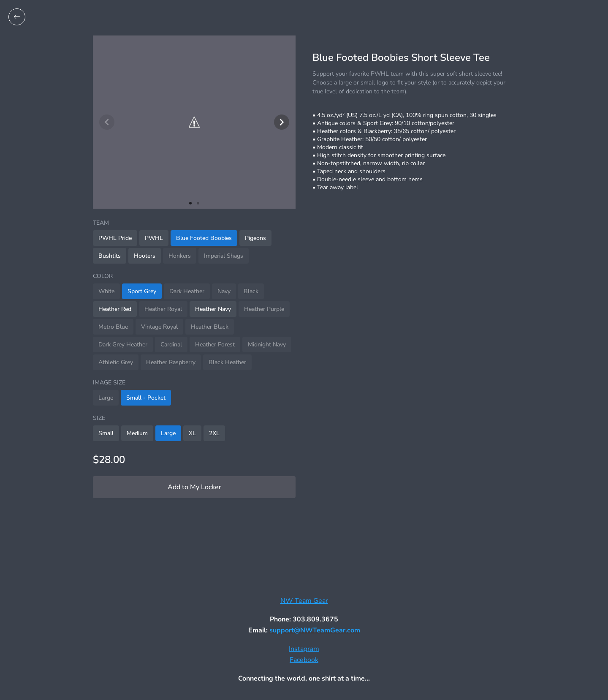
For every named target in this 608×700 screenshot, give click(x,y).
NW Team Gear (304, 601)
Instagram (304, 649)
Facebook (304, 660)
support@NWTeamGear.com (315, 630)
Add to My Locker (194, 487)
